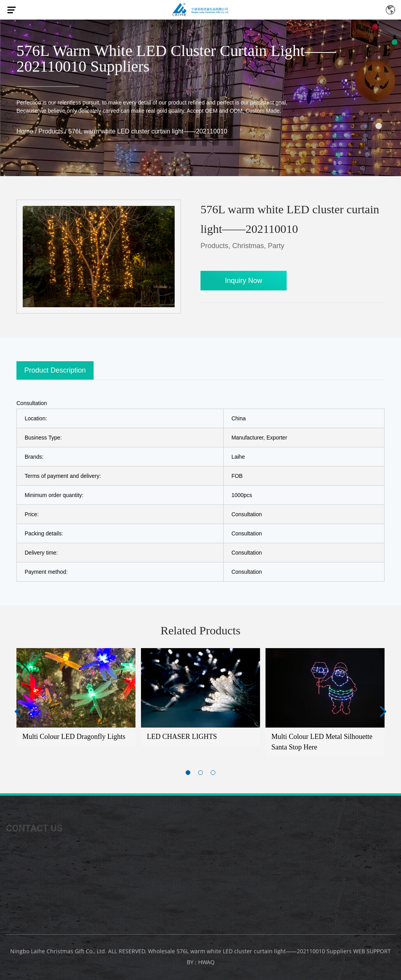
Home (25, 131)
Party (276, 246)
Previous (18, 711)
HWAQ (206, 965)
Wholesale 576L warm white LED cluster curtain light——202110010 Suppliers (250, 954)
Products (51, 131)
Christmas (248, 246)
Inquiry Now (243, 281)
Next (383, 711)
